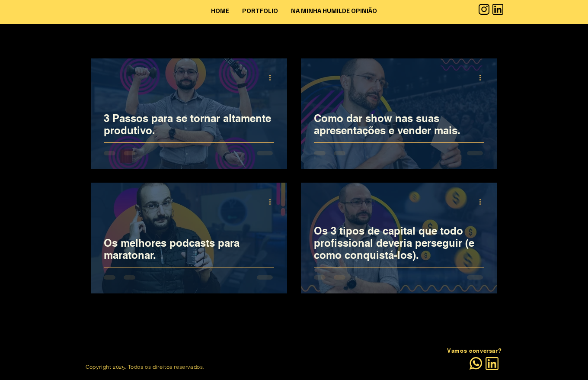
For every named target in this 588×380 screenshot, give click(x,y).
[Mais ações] (273, 77)
